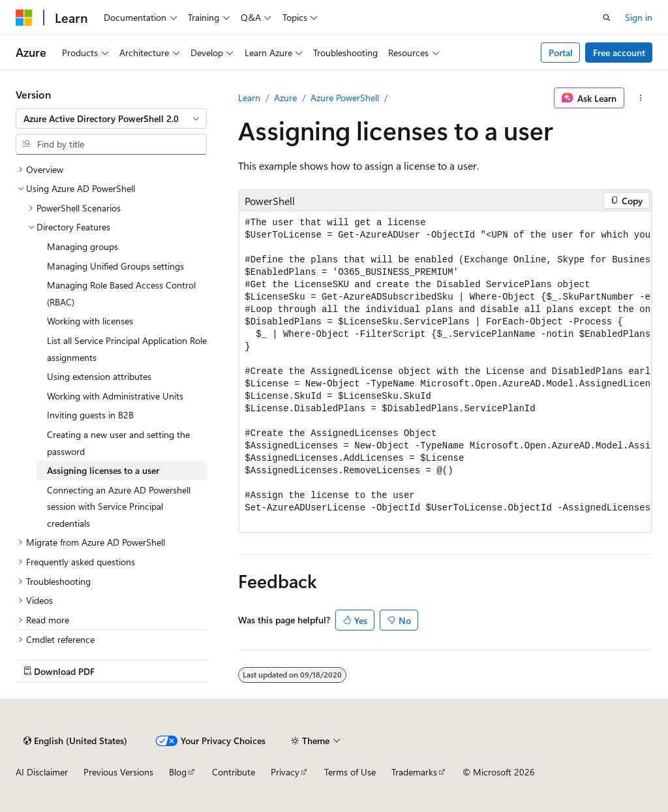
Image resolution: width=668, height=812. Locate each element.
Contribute (234, 772)
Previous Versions (118, 772)
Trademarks (414, 772)
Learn (249, 98)
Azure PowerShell (345, 98)
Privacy (285, 772)
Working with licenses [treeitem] (90, 321)
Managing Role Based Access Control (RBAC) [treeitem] (121, 293)
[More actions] (641, 98)
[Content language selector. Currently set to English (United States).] (75, 741)
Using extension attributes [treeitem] (99, 376)
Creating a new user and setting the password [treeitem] (118, 443)
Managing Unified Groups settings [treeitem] (115, 266)
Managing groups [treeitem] (83, 246)
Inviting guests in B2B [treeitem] (90, 415)
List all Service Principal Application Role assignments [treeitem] (127, 349)
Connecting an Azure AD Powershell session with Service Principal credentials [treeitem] (119, 507)
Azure (285, 98)
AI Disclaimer (42, 772)
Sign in (639, 17)
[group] (445, 372)
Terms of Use (350, 772)
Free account (619, 53)
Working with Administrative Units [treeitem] (115, 396)
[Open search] (607, 18)
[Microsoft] (24, 18)
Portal (561, 53)
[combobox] (111, 119)
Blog (178, 772)
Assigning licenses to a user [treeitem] (103, 470)
